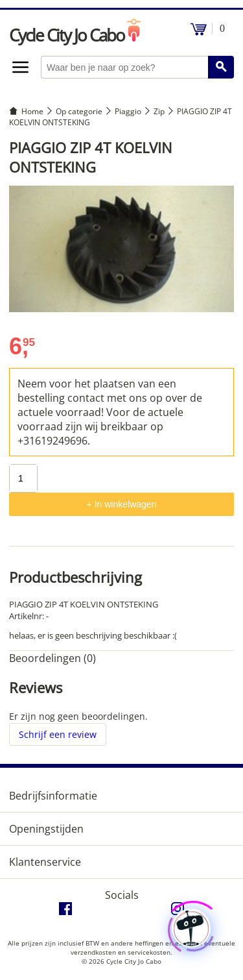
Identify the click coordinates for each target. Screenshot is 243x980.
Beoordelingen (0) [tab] (52, 658)
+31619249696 (52, 441)
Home (32, 111)
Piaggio (128, 111)
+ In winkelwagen (122, 504)
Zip (159, 111)
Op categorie (79, 111)
